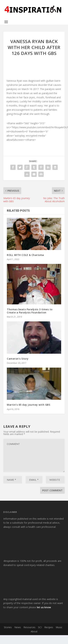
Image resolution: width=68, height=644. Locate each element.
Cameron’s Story (18, 359)
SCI (40, 627)
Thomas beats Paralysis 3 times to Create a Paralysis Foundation (30, 311)
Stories (8, 627)
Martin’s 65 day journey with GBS (28, 405)
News (18, 627)
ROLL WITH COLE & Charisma (25, 255)
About (34, 631)
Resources (29, 627)
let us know (44, 607)
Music (59, 627)
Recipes (49, 627)
